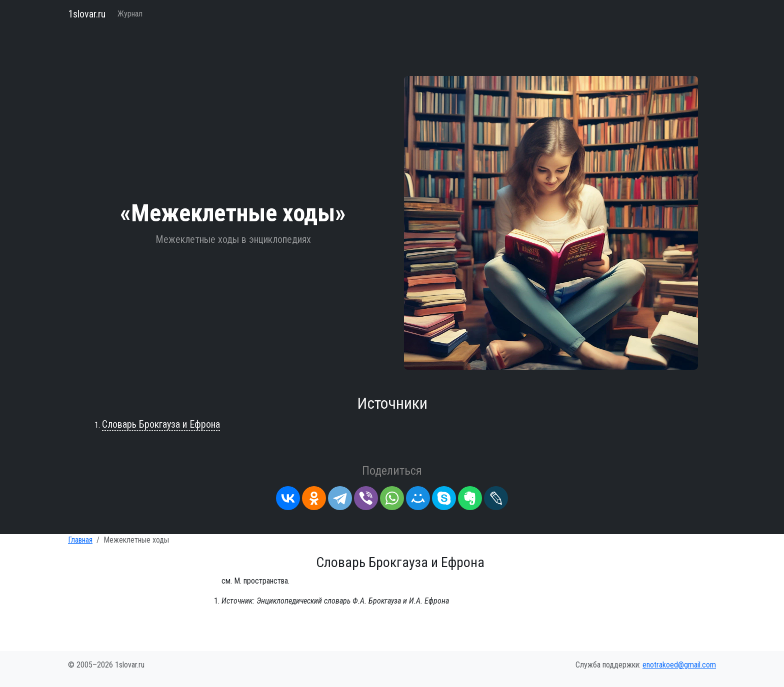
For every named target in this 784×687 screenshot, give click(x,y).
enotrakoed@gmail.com (679, 665)
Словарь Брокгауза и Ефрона (161, 424)
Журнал (130, 14)
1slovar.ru (87, 14)
